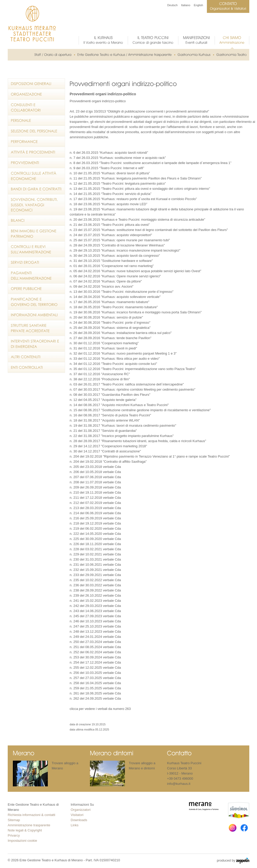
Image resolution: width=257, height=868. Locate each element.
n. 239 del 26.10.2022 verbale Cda (95, 595)
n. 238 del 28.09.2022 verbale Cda (95, 590)
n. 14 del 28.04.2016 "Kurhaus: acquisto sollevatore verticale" (115, 297)
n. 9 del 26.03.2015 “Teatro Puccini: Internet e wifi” (107, 168)
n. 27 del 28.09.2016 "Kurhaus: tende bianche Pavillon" (111, 338)
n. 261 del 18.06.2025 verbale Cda (95, 693)
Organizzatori (81, 810)
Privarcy (14, 835)
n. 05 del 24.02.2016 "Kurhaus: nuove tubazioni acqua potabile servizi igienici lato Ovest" (135, 271)
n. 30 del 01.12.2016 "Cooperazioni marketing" (104, 343)
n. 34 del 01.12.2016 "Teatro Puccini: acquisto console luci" (113, 364)
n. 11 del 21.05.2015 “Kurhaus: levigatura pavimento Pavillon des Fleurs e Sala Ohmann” (136, 178)
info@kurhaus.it (179, 784)
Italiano (186, 5)
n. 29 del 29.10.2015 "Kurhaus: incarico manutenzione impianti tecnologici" (125, 250)
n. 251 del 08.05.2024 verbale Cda (95, 647)
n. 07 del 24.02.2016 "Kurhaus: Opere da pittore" (106, 281)
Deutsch (172, 5)
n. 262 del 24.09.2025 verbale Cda (95, 698)
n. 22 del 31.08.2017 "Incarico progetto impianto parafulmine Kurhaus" (122, 436)
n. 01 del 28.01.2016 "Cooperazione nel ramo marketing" (112, 266)
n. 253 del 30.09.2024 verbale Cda (95, 657)
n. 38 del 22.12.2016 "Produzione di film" (100, 379)
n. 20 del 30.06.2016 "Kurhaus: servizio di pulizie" (106, 317)
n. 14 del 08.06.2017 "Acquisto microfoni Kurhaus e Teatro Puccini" (119, 405)
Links (75, 825)
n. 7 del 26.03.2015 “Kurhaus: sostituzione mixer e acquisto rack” (118, 158)
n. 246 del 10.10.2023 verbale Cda (95, 621)
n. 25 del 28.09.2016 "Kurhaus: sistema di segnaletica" (110, 328)
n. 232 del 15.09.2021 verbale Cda (95, 570)
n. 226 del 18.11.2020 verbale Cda (95, 544)
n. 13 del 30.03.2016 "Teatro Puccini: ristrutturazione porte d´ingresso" (122, 292)
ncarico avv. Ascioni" (118, 286)
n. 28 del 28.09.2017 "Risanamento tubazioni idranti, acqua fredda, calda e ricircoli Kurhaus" (138, 441)
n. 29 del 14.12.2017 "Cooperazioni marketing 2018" (108, 446)
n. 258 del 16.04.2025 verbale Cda (95, 683)
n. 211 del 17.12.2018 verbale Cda (95, 498)
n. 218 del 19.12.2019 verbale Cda (95, 523)
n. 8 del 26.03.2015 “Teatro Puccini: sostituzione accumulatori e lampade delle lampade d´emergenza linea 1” (150, 163)
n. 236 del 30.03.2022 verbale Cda (95, 585)
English (198, 5)
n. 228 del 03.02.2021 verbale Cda (95, 549)
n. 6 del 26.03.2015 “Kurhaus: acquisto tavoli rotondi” (109, 153)
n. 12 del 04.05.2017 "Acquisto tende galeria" (103, 400)
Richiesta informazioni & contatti (31, 815)
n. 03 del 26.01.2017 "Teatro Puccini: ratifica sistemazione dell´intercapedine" (127, 384)
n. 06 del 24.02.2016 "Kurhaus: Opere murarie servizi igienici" (115, 276)
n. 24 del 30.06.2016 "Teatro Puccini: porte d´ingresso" (110, 323)
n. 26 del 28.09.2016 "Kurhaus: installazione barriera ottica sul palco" (121, 333)
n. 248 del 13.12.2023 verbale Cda (95, 631)
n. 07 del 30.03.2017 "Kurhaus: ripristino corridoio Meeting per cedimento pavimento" (132, 389)
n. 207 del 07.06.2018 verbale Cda (95, 477)
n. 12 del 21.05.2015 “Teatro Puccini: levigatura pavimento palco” (118, 183)
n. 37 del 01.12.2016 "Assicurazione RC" (100, 374)
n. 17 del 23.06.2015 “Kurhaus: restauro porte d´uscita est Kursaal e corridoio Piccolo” (133, 199)
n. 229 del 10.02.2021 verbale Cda (95, 554)
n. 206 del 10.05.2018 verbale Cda (95, 472)
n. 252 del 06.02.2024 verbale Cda (95, 652)
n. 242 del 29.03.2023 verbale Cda (95, 606)
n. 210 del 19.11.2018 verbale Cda (95, 492)
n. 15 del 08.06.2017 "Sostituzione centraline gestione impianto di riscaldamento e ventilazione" (140, 410)
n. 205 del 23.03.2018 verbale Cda (95, 467)
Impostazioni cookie (22, 841)
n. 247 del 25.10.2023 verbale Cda (95, 626)
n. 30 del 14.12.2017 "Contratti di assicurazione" (105, 451)
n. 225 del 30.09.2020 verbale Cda (95, 539)
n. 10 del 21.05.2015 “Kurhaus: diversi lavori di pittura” (110, 173)
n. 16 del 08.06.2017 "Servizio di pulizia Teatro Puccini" (110, 415)
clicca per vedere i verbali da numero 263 (100, 709)
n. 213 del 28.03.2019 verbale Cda (95, 508)
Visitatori (77, 815)
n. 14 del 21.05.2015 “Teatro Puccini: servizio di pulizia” (111, 194)
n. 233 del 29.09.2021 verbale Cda (95, 575)
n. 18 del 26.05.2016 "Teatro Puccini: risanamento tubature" (114, 307)
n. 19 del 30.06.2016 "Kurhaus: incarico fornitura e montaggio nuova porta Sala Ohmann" (136, 312)
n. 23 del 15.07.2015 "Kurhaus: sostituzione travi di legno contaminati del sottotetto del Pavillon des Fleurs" (149, 230)
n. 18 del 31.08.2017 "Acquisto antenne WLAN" (105, 420)
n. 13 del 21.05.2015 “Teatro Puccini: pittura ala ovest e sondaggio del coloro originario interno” (140, 189)
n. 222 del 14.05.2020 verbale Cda (95, 534)
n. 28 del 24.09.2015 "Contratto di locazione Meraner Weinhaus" (117, 245)
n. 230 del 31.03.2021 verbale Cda (95, 559)
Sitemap (14, 820)
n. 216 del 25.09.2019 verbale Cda (95, 518)
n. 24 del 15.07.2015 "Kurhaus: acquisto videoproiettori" (111, 235)
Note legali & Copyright (25, 830)
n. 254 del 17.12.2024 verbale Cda (95, 662)
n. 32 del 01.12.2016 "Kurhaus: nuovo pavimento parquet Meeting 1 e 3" (123, 353)
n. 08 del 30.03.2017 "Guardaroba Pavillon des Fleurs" (110, 395)
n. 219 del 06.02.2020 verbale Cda (95, 528)
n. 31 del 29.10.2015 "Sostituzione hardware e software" (111, 261)
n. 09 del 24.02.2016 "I (86, 286)
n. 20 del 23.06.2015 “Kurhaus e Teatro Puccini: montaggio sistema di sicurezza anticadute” (137, 220)
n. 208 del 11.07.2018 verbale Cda (95, 482)
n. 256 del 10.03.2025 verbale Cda (95, 673)
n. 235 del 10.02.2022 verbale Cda (95, 580)
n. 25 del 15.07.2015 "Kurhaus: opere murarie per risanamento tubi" (120, 240)
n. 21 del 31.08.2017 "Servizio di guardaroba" (103, 431)
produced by (233, 861)
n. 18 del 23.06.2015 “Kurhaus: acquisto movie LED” (108, 204)
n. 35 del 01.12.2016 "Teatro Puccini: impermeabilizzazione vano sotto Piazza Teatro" (133, 369)
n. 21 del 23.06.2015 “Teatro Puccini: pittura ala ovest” (110, 225)
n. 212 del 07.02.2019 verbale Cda (95, 503)
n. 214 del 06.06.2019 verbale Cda (95, 513)
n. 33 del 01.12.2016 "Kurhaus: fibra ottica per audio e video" (115, 359)
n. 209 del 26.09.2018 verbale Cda (95, 487)
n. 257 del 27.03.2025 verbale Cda (95, 678)
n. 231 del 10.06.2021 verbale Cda (95, 565)
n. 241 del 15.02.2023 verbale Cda (95, 601)
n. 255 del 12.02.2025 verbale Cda (95, 668)
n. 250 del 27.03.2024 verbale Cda (95, 642)
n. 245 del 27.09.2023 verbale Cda (95, 616)
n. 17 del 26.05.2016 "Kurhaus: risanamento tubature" (109, 302)
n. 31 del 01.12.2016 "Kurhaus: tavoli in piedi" (103, 348)
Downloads (79, 820)
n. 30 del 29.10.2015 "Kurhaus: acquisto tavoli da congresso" (115, 256)
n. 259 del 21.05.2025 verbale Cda (95, 688)
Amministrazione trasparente (29, 825)
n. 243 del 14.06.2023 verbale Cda (95, 611)
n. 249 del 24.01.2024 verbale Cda (95, 637)
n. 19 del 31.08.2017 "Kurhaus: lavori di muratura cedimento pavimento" (123, 426)
